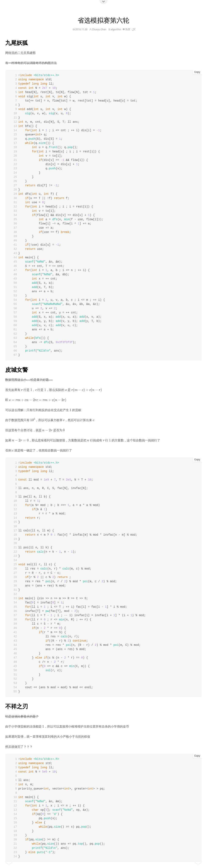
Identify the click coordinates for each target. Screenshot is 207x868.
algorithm (116, 29)
